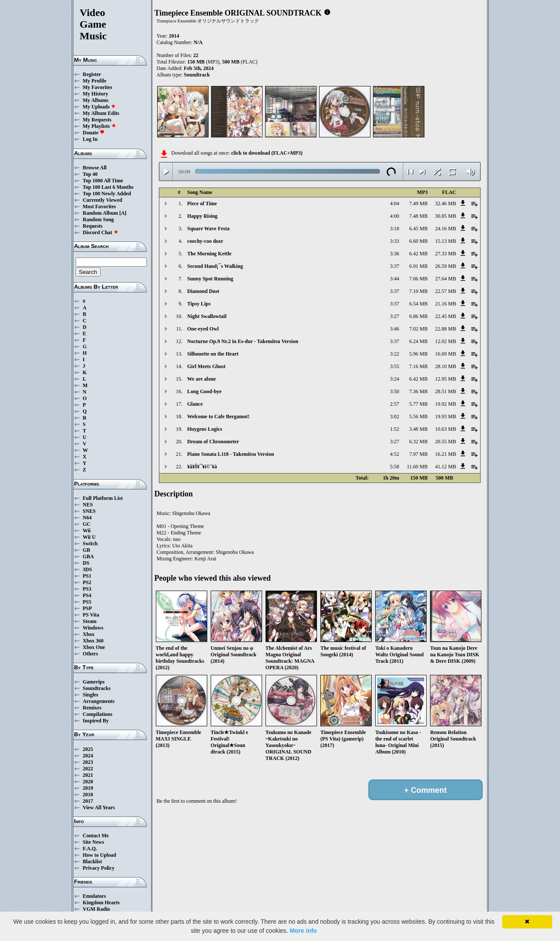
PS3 (87, 589)
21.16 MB (446, 304)
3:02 (394, 416)
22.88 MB (446, 329)
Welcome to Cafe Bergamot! (218, 416)
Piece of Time (202, 203)
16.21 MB (446, 454)
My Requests (97, 120)
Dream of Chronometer (213, 442)
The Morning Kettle (210, 254)
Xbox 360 (93, 641)
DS (86, 563)
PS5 (87, 602)
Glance (195, 404)
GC (87, 524)
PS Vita (91, 615)
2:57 (394, 404)
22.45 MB (446, 316)
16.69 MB (446, 354)
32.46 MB (446, 203)
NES (88, 505)
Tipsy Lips (199, 304)
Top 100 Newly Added (107, 194)
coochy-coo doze (205, 241)
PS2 (87, 582)
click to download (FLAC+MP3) (267, 153)
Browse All (95, 168)
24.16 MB (446, 229)
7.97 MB (419, 454)
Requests (93, 226)
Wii (87, 531)
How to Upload (100, 855)
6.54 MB (419, 304)
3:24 (394, 379)
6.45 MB (419, 229)
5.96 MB (419, 354)
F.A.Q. (90, 849)
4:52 (394, 454)
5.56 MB (419, 416)
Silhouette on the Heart (213, 354)
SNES (89, 511)
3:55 (394, 366)
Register (92, 74)
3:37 (394, 266)
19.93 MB (446, 416)
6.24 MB (419, 341)
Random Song (98, 219)
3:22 (394, 354)
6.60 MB (419, 241)
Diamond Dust (203, 291)
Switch (90, 544)
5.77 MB (419, 404)
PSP (87, 608)
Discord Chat (101, 232)
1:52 (394, 429)
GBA (89, 556)
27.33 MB (446, 254)
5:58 (394, 467)
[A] (123, 213)
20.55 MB (446, 442)
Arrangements (99, 701)
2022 (88, 769)
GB (87, 550)
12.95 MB (446, 379)
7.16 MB (419, 366)
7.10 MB (419, 291)
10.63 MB (446, 429)
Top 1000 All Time (103, 181)
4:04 (394, 203)
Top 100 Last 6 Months (108, 187)
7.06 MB (419, 279)
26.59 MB (446, 266)
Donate (94, 133)
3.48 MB (419, 429)
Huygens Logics (205, 429)
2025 (88, 749)
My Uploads (99, 107)
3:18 (394, 229)
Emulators (95, 896)
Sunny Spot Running (210, 279)
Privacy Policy (99, 868)
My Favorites (98, 87)
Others (90, 654)
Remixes (92, 708)
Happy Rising (202, 216)
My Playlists (100, 126)
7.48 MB (419, 216)
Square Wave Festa (209, 229)
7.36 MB (419, 391)
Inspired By (96, 721)
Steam (90, 621)
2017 (88, 801)
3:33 (394, 241)
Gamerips (94, 682)
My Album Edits (101, 113)
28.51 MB (446, 391)
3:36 (394, 254)
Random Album (101, 213)
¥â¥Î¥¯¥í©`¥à (202, 467)
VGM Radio (96, 909)
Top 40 (90, 174)
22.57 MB (446, 291)
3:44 (394, 279)
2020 (88, 782)
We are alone (202, 379)
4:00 (394, 216)
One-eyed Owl (203, 329)
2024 (88, 756)
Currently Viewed (103, 200)
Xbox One (94, 647)
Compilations (98, 714)
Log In (90, 139)
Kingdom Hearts (101, 903)
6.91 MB (419, 266)
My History (96, 94)
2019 (88, 788)
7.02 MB (419, 329)
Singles (91, 695)
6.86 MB (419, 316)
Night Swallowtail (207, 316)
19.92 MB (446, 404)
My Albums (96, 100)
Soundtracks (97, 688)
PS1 (87, 576)
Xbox (89, 634)
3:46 (394, 329)
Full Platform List (103, 498)
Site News (94, 842)
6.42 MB (419, 254)
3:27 (394, 316)
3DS (87, 569)
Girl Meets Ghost (207, 366)
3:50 (394, 391)
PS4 (87, 595)
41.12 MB (446, 467)
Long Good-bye (205, 391)
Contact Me (96, 836)
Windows (93, 628)
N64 (87, 518)
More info (303, 931)
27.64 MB (446, 279)
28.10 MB (446, 366)
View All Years (99, 807)
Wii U (89, 537)
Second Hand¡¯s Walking (215, 266)
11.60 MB (417, 467)
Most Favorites (100, 207)
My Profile (95, 81)
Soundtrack (197, 75)
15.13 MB (446, 241)
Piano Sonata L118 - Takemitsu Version (231, 454)
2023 (88, 762)
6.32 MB (419, 442)
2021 (88, 775)
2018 (88, 795)
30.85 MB (446, 216)
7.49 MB (419, 203)
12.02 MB (446, 341)
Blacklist (93, 862)
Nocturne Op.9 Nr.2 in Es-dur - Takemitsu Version (243, 341)
